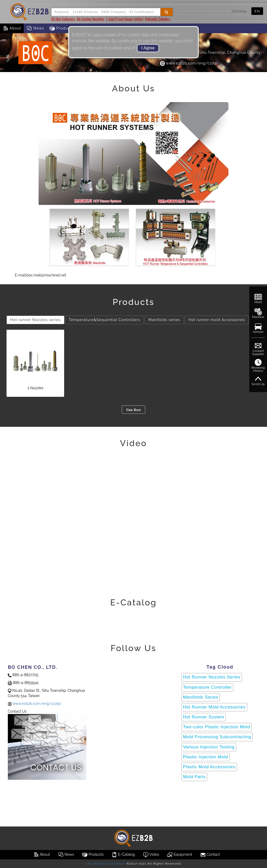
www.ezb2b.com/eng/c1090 (189, 63)
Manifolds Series (201, 697)
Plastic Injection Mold (206, 757)
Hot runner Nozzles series (35, 320)
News (35, 28)
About (12, 28)
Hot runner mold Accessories (217, 320)
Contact (210, 855)
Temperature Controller (207, 687)
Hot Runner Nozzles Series (212, 677)
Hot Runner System (204, 717)
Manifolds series (164, 320)
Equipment (179, 855)
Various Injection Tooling (209, 747)
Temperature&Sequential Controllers (105, 320)
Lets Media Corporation (105, 864)
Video (151, 855)
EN (257, 11)
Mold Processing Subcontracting (217, 737)
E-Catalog (123, 855)
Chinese (239, 11)
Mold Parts (194, 777)
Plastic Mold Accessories (209, 767)
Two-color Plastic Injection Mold (217, 727)
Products (62, 28)
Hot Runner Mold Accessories (214, 707)
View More (133, 410)
